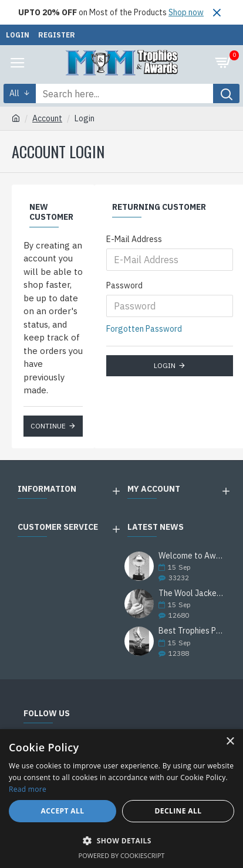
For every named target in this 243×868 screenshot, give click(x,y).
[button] (122, 840)
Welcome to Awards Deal (191, 556)
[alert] (122, 799)
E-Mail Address (134, 239)
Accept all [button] (63, 811)
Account (47, 118)
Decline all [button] (178, 811)
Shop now (186, 12)
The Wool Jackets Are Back (191, 593)
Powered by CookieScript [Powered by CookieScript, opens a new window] (122, 855)
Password (124, 285)
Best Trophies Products (191, 631)
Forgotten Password (144, 329)
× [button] (230, 742)
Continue (48, 426)
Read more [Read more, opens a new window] (28, 789)
